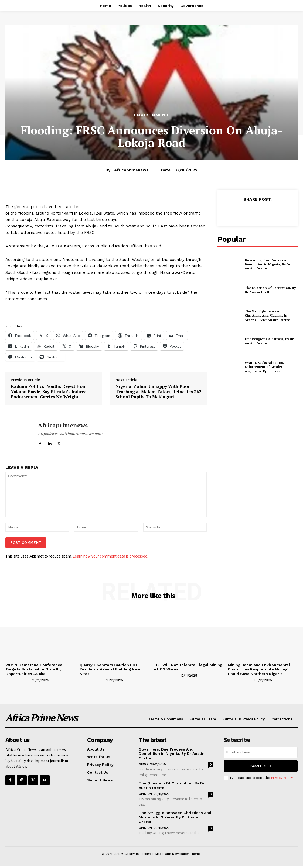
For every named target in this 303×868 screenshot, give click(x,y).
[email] (261, 752)
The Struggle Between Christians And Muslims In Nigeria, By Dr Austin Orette (267, 315)
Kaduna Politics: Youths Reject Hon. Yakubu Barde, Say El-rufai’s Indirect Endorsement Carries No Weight (49, 392)
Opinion (145, 794)
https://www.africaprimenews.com (70, 434)
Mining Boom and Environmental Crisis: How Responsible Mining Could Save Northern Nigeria (259, 669)
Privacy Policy (282, 778)
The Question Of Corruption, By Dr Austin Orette (270, 290)
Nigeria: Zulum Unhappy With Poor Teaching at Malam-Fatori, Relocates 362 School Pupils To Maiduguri (158, 392)
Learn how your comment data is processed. (110, 556)
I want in (261, 766)
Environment (151, 115)
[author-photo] (18, 680)
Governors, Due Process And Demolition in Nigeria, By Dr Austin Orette (268, 264)
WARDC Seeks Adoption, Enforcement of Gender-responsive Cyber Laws (264, 367)
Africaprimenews (131, 170)
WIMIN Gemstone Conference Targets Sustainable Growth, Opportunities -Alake (34, 669)
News (143, 764)
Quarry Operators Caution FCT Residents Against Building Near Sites (110, 669)
